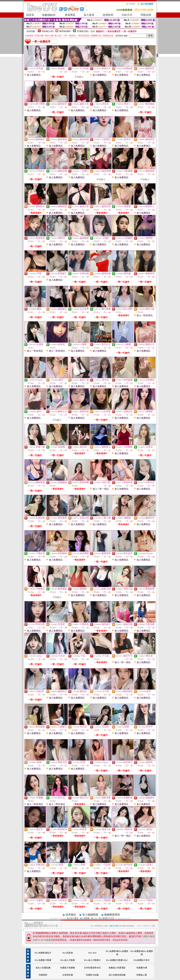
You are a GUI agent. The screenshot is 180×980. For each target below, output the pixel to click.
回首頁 (30, 15)
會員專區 (70, 15)
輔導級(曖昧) (65, 31)
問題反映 (146, 15)
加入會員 (89, 15)
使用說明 (108, 15)
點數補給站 (49, 15)
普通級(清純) (83, 31)
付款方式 (127, 15)
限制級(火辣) (48, 31)
